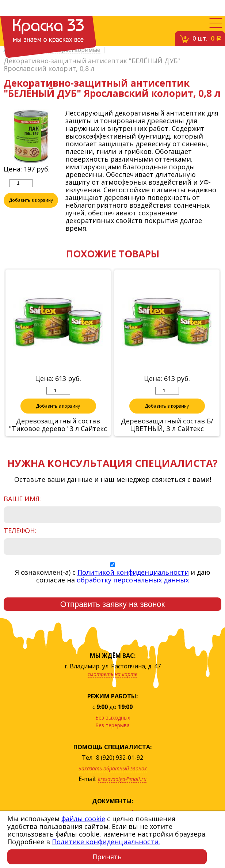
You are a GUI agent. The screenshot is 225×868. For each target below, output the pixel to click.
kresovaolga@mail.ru (122, 780)
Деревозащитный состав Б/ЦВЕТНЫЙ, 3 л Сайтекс (167, 426)
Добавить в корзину (31, 201)
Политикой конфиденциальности (133, 573)
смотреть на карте (113, 675)
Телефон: (20, 531)
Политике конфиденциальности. (106, 842)
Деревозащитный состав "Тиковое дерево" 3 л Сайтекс (58, 426)
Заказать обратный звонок (113, 769)
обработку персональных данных (133, 581)
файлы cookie (83, 819)
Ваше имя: (22, 500)
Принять (107, 857)
